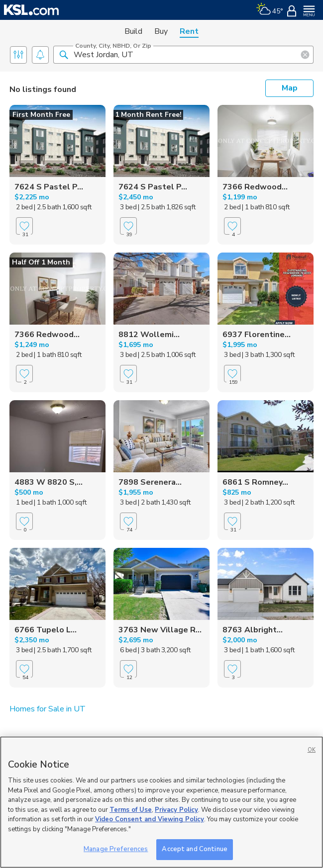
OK (312, 750)
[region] (161, 802)
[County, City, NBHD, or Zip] (183, 55)
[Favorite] (24, 235)
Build (133, 31)
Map (290, 88)
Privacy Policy (176, 810)
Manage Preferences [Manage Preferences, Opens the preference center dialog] (116, 849)
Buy (161, 31)
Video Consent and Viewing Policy (150, 819)
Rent (189, 31)
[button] (64, 54)
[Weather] (269, 10)
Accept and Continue (194, 849)
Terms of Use (131, 810)
